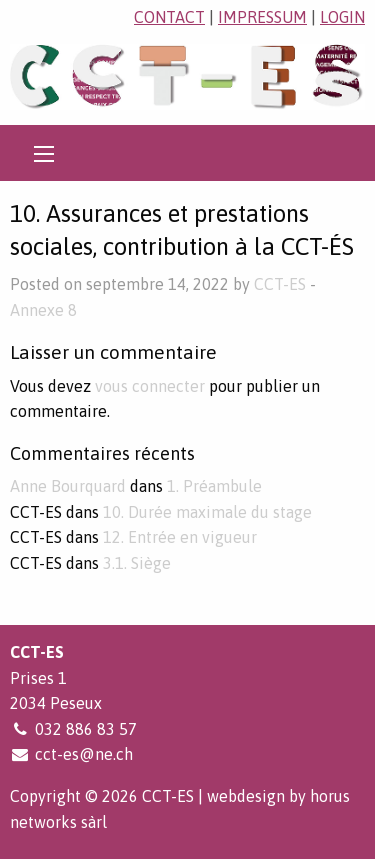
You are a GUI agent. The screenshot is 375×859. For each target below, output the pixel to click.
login (342, 17)
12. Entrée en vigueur (180, 537)
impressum (262, 17)
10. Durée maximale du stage (207, 512)
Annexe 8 (43, 310)
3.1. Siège (137, 563)
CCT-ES (280, 284)
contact (169, 17)
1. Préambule (214, 486)
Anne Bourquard (68, 486)
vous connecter (150, 386)
